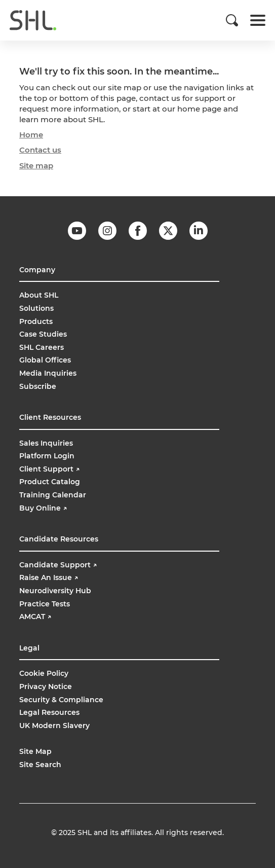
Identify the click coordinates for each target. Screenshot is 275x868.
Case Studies (43, 334)
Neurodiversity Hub (55, 591)
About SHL (39, 295)
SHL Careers (42, 347)
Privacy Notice (46, 686)
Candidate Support (58, 565)
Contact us (40, 150)
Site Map (35, 751)
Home (31, 135)
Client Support (49, 469)
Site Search (40, 765)
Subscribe (38, 386)
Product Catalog (50, 482)
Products (36, 321)
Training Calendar (53, 495)
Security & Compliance (61, 700)
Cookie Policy (44, 673)
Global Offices (45, 360)
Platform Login (47, 456)
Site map (36, 166)
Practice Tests (45, 604)
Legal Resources (49, 712)
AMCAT (35, 617)
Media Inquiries (48, 373)
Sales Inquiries (46, 443)
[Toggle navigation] (258, 20)
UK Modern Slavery (54, 726)
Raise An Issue (49, 577)
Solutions (36, 308)
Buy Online (44, 508)
